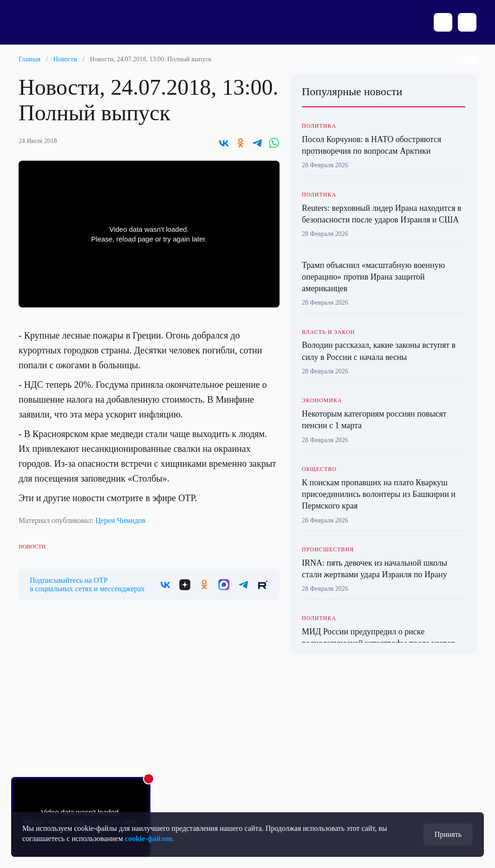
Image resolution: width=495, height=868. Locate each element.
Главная (29, 59)
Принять (448, 834)
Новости (65, 59)
